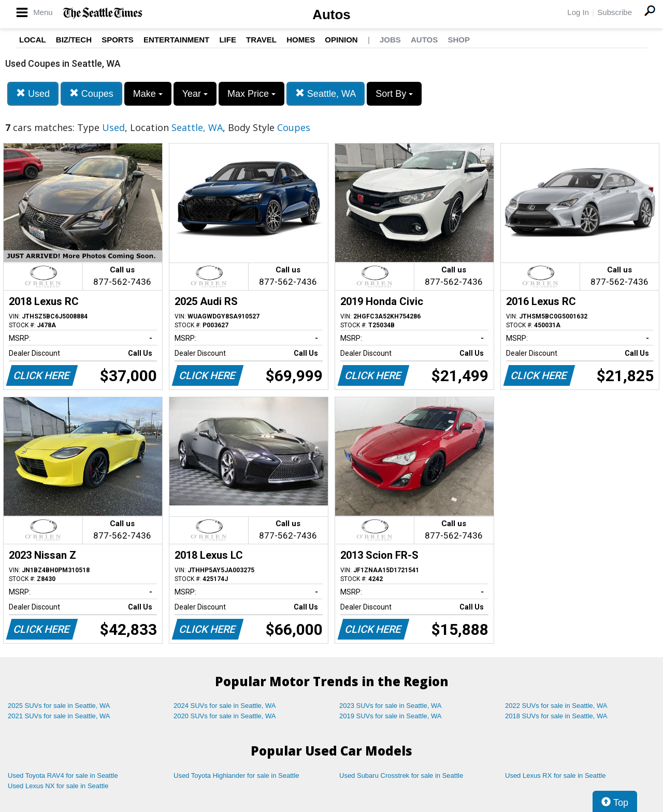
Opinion (341, 40)
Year (195, 94)
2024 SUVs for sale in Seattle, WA (225, 706)
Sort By (394, 94)
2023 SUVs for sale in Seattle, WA (391, 706)
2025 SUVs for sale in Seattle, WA (59, 706)
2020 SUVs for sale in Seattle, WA (225, 716)
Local (33, 40)
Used (33, 93)
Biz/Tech (74, 40)
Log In (578, 12)
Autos (331, 15)
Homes (301, 40)
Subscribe (615, 12)
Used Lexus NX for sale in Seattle (58, 786)
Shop (459, 40)
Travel (261, 40)
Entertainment (176, 40)
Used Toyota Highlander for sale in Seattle (236, 775)
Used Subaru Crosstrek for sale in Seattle (401, 775)
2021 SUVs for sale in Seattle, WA (59, 716)
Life (228, 40)
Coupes (91, 93)
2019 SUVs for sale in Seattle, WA (391, 716)
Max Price (251, 94)
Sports (118, 40)
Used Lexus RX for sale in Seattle (555, 775)
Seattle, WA (326, 93)
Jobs (390, 40)
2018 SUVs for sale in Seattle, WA (556, 716)
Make (148, 94)
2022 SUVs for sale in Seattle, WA (556, 706)
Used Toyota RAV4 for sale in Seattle (63, 775)
